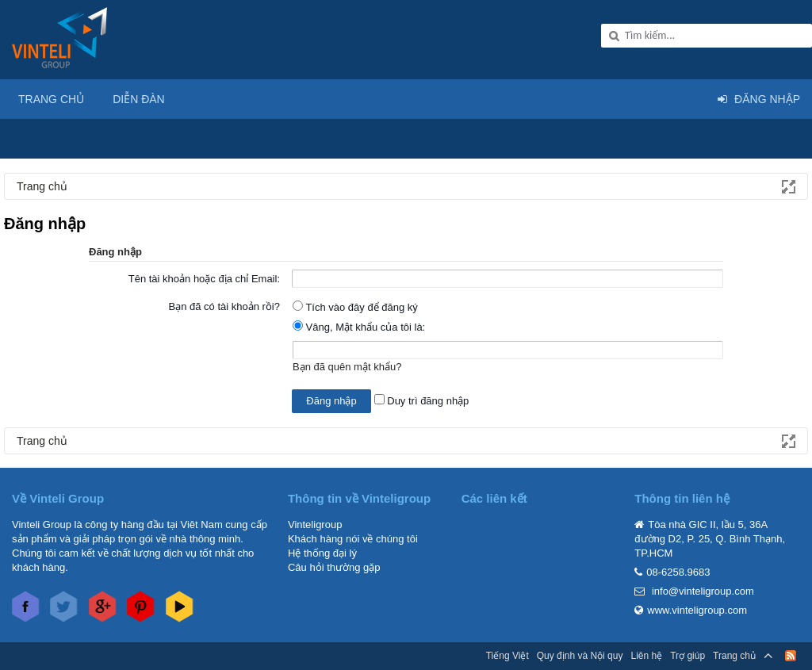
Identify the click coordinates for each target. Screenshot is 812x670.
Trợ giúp (688, 656)
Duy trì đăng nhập (422, 401)
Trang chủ (51, 99)
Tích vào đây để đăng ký (355, 307)
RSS (791, 656)
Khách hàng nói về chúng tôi (353, 539)
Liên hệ (646, 656)
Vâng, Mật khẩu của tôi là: (359, 327)
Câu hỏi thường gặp (334, 567)
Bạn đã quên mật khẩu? (347, 367)
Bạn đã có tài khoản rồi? (224, 306)
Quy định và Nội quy (580, 656)
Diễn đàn (139, 99)
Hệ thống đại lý (322, 553)
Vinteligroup (315, 525)
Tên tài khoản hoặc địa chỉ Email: (204, 279)
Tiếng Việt (507, 656)
